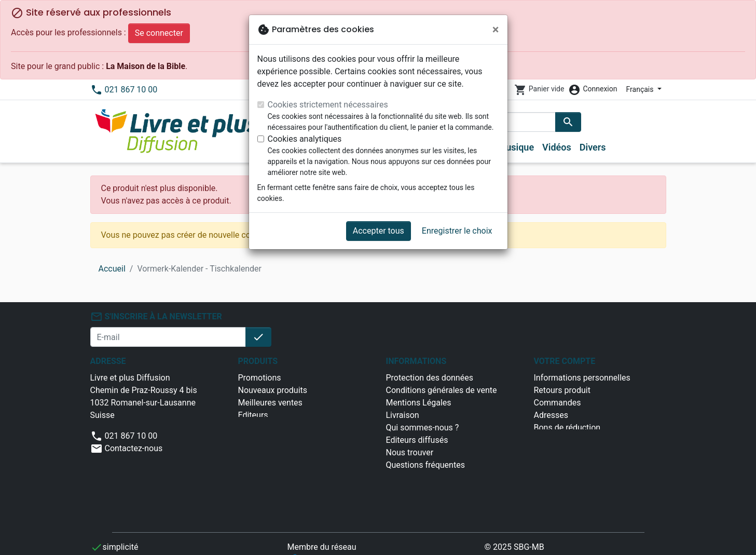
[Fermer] (496, 30)
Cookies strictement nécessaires (328, 105)
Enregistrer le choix (457, 231)
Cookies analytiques (305, 139)
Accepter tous (379, 231)
